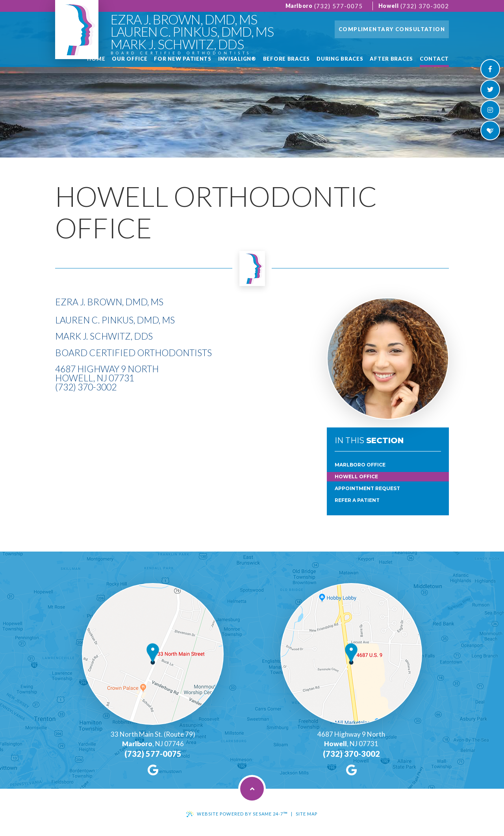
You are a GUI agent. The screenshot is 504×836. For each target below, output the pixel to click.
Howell (388, 6)
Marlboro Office (360, 465)
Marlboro (299, 6)
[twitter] (490, 89)
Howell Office (356, 477)
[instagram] (490, 110)
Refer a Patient (357, 500)
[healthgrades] (490, 130)
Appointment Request (367, 488)
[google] (153, 770)
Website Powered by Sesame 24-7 (242, 814)
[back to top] (252, 789)
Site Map (307, 814)
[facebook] (490, 69)
